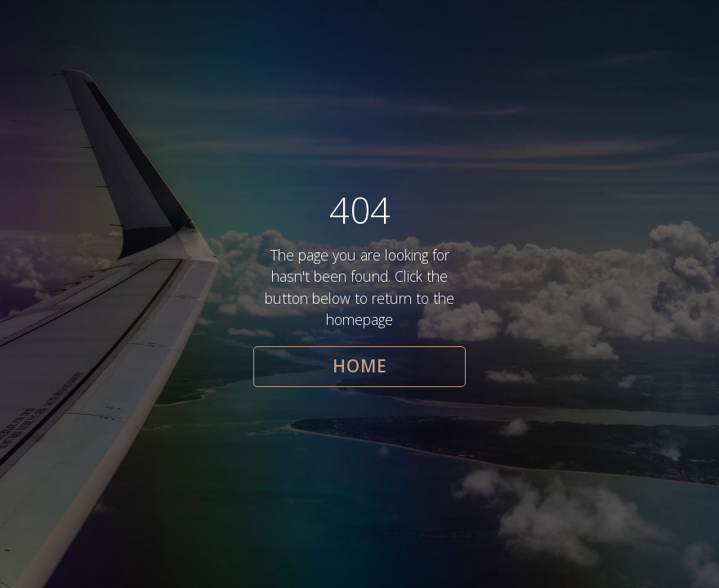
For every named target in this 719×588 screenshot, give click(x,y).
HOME (360, 366)
